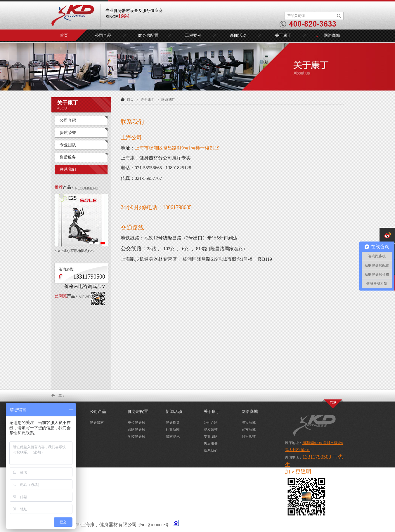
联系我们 (68, 169)
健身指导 (173, 423)
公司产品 (103, 35)
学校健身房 (136, 437)
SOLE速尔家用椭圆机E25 (74, 251)
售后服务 (68, 157)
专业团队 (68, 145)
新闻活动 (238, 35)
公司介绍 (68, 120)
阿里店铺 (249, 437)
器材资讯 (173, 437)
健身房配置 (148, 35)
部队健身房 (136, 430)
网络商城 (332, 35)
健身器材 (97, 423)
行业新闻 (173, 430)
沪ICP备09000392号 (154, 525)
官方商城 (249, 430)
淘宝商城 (249, 423)
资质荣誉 (68, 133)
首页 (64, 35)
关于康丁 (283, 35)
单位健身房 (136, 423)
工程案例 (193, 35)
